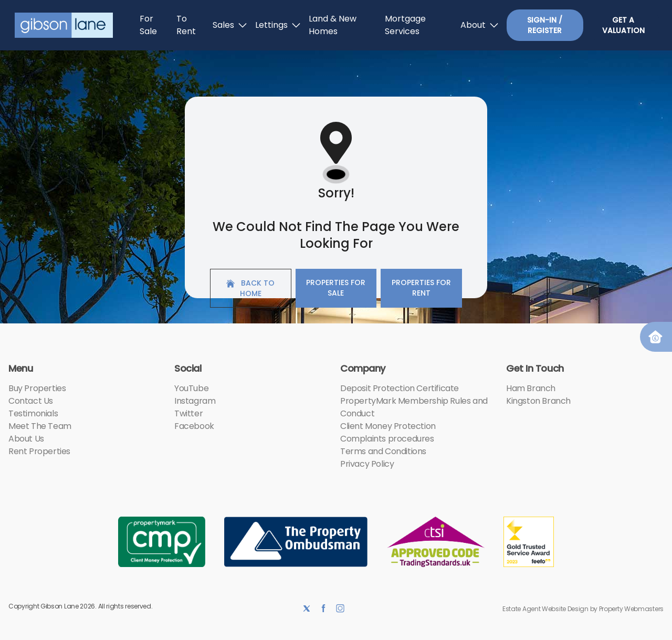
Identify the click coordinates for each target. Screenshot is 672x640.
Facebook (194, 426)
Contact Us (31, 401)
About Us (26, 439)
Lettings (278, 25)
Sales (230, 25)
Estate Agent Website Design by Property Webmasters (583, 609)
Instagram (195, 401)
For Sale (148, 25)
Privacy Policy (367, 464)
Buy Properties (37, 388)
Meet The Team (40, 426)
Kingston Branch (538, 401)
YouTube (191, 388)
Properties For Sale (336, 288)
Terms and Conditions (383, 451)
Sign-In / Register (545, 25)
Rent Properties (39, 451)
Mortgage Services (405, 25)
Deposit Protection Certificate (400, 388)
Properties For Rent (421, 288)
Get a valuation (623, 25)
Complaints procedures (387, 439)
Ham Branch (531, 388)
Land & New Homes (333, 25)
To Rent (186, 25)
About (479, 25)
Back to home (250, 288)
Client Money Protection (388, 426)
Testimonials (33, 413)
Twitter (188, 413)
